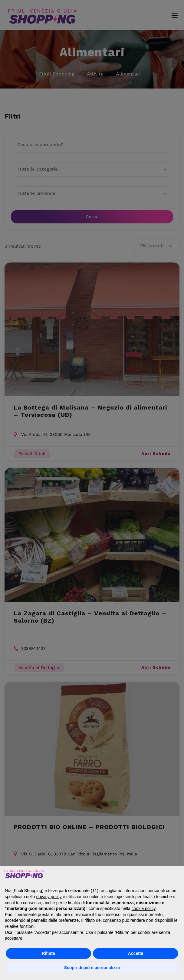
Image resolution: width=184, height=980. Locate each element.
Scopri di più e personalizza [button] (92, 968)
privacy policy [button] (49, 897)
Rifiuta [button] (48, 953)
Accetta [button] (136, 953)
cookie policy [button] (144, 908)
